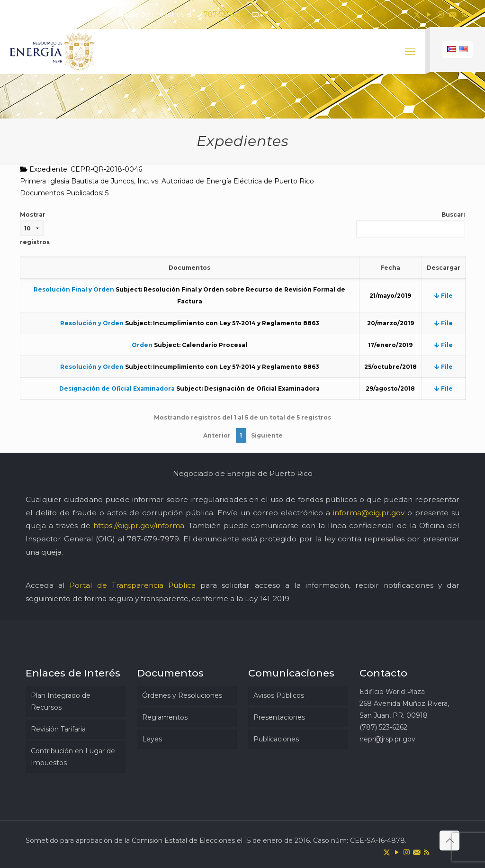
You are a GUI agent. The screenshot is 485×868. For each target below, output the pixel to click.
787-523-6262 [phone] (225, 14)
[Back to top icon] (449, 841)
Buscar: (411, 224)
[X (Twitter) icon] (417, 14)
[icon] (453, 14)
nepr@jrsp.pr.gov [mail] (287, 14)
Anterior (217, 435)
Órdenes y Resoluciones (182, 695)
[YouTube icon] (429, 14)
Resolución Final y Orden (74, 289)
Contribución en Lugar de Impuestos (73, 757)
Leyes (152, 739)
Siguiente (267, 435)
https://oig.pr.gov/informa (139, 525)
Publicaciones (276, 739)
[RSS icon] (464, 14)
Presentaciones (279, 717)
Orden (142, 345)
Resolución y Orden (92, 323)
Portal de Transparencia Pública (133, 585)
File (444, 296)
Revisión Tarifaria (58, 729)
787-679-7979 (153, 539)
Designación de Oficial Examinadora (117, 388)
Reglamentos (165, 717)
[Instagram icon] (441, 14)
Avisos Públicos (279, 695)
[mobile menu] (410, 52)
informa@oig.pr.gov (369, 513)
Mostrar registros (35, 228)
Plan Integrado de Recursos (61, 701)
